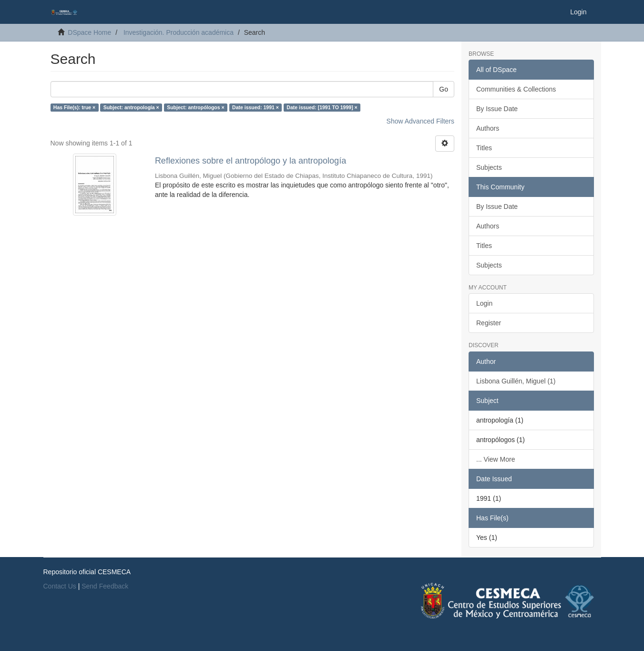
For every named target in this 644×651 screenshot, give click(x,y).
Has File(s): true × (74, 107)
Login (484, 303)
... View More (496, 459)
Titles (484, 148)
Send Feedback (105, 586)
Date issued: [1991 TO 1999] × (322, 107)
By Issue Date (497, 109)
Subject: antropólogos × (195, 107)
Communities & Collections (516, 89)
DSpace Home (89, 32)
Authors (488, 128)
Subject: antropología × (131, 107)
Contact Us (60, 586)
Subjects (489, 167)
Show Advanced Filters (420, 121)
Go (444, 89)
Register (489, 323)
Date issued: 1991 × (256, 107)
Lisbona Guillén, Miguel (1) (516, 381)
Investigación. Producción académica (179, 32)
